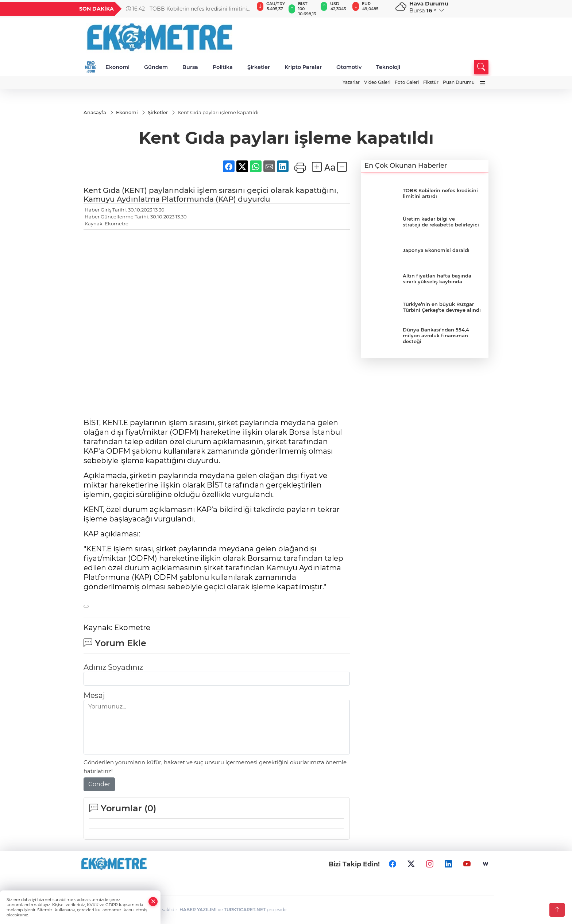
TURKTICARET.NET (245, 910)
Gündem (156, 67)
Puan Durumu (459, 82)
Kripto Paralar (303, 67)
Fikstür (431, 82)
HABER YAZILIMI (198, 910)
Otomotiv (349, 67)
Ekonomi (117, 67)
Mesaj (94, 696)
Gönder (99, 785)
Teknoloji (388, 67)
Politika (223, 67)
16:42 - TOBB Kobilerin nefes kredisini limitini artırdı (186, 9)
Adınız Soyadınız (113, 668)
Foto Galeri (407, 82)
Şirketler (259, 67)
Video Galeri (377, 82)
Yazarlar (351, 82)
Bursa (190, 67)
